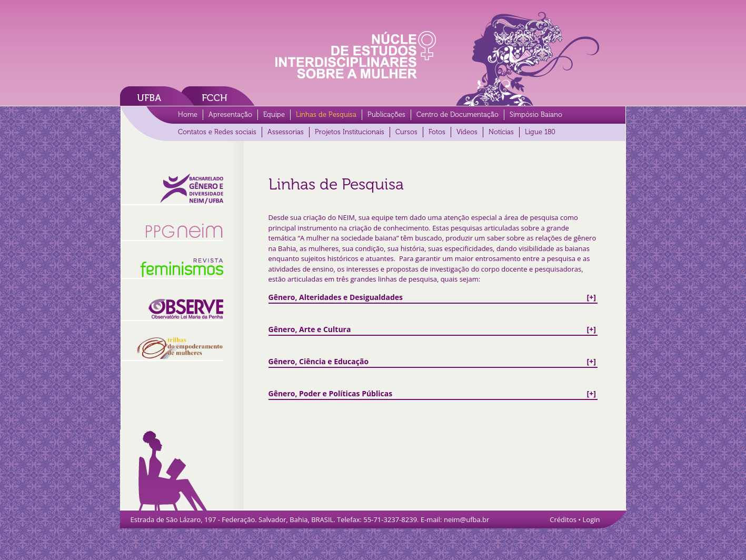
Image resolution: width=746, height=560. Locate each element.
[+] (432, 297)
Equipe (274, 114)
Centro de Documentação (457, 114)
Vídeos (467, 132)
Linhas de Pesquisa (326, 114)
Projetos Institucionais (350, 132)
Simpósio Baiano (536, 114)
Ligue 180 (540, 132)
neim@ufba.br (466, 519)
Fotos (437, 132)
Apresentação (230, 114)
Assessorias (286, 132)
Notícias (501, 132)
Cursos (406, 132)
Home (188, 114)
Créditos (563, 519)
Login (591, 519)
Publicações (386, 114)
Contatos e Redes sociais (217, 132)
